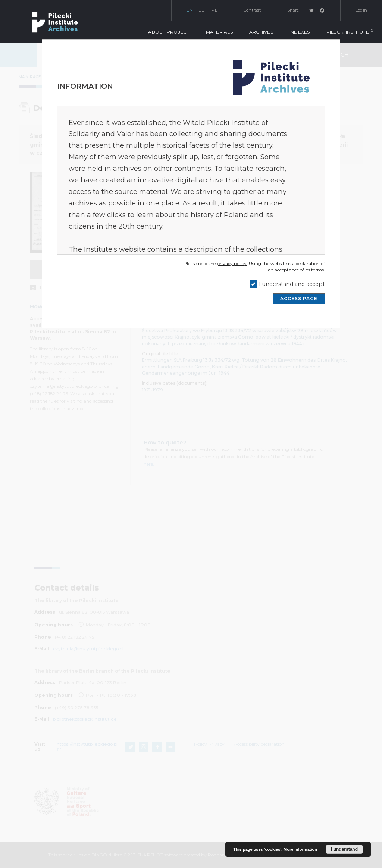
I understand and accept (292, 284)
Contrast (252, 10)
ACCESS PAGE (299, 298)
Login (361, 10)
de (201, 10)
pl (214, 10)
